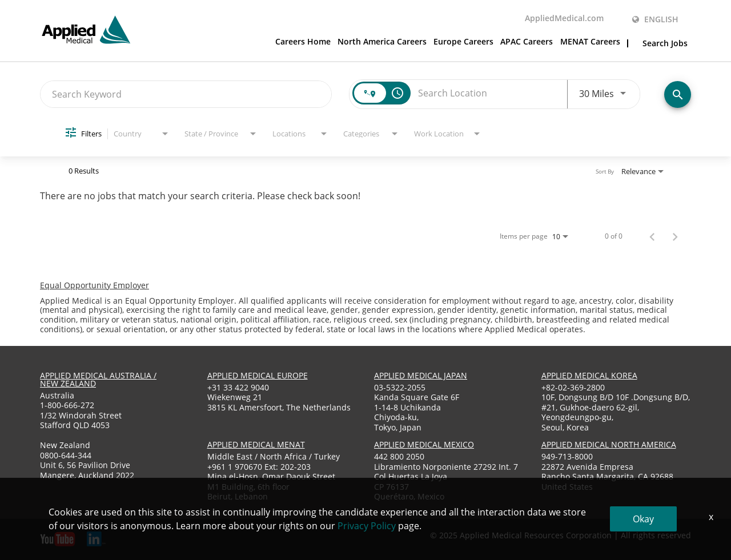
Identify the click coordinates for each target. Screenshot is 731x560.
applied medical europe (258, 375)
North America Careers (382, 42)
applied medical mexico (424, 444)
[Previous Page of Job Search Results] (652, 236)
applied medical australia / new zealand (98, 379)
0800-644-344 (66, 455)
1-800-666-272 (67, 405)
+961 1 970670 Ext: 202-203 (259, 467)
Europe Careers (463, 42)
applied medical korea (589, 375)
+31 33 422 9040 (238, 387)
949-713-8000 (567, 456)
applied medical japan (421, 375)
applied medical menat (256, 444)
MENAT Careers (590, 42)
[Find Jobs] (678, 94)
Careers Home (303, 42)
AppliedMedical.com (564, 19)
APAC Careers (527, 42)
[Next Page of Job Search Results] (675, 236)
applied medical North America (609, 444)
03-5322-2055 (400, 387)
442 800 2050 (399, 456)
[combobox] (186, 94)
